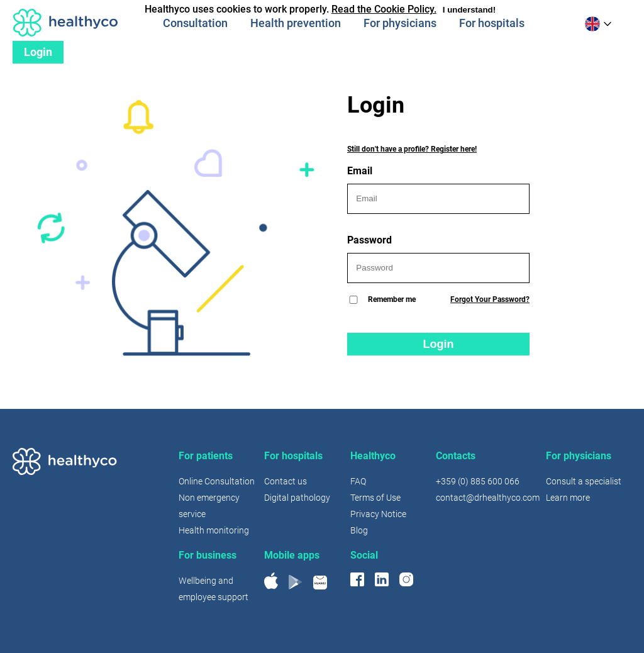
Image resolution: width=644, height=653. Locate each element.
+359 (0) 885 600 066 (478, 481)
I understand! (469, 10)
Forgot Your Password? (490, 299)
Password (438, 259)
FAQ (358, 481)
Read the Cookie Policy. (384, 9)
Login (38, 52)
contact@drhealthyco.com (488, 498)
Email (438, 189)
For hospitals (492, 23)
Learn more (568, 498)
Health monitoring (214, 530)
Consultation (195, 23)
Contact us (286, 481)
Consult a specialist (584, 481)
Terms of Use (375, 498)
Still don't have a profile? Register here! (412, 149)
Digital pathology (297, 498)
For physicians (400, 23)
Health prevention (296, 23)
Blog (359, 530)
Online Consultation (217, 481)
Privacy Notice (378, 514)
